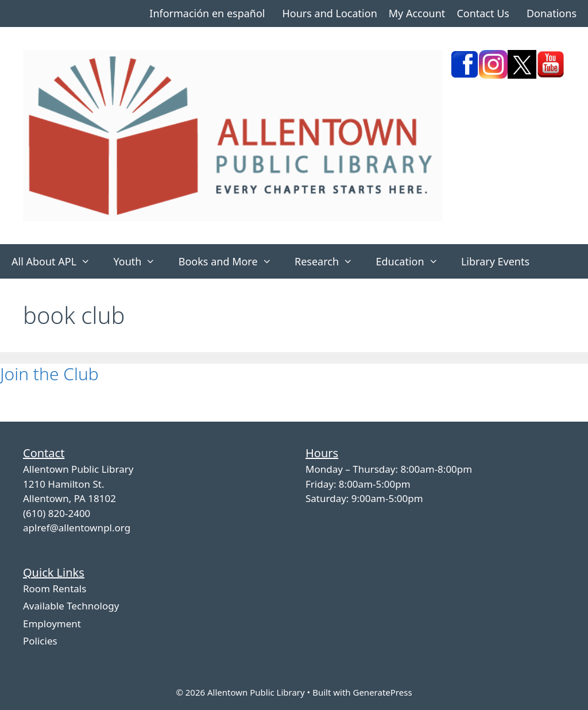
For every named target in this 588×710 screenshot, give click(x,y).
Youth (140, 261)
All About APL (57, 261)
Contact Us (483, 13)
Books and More (231, 261)
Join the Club (49, 374)
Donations (552, 13)
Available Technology (71, 606)
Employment (52, 624)
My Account (417, 13)
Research (329, 261)
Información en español (207, 13)
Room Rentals (55, 589)
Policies (40, 641)
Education (413, 261)
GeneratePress (382, 692)
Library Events (495, 261)
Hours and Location (329, 13)
